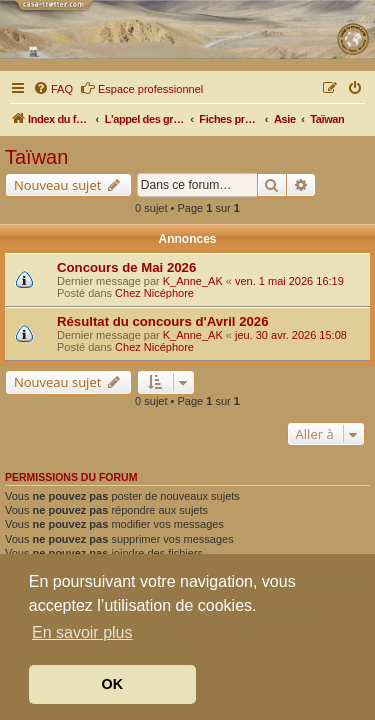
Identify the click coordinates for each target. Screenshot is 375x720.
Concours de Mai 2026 (126, 267)
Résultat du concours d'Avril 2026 (163, 321)
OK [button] (113, 684)
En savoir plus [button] (82, 632)
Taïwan (36, 157)
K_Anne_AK (193, 281)
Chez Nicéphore (154, 293)
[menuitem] (53, 89)
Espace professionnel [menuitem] (141, 88)
